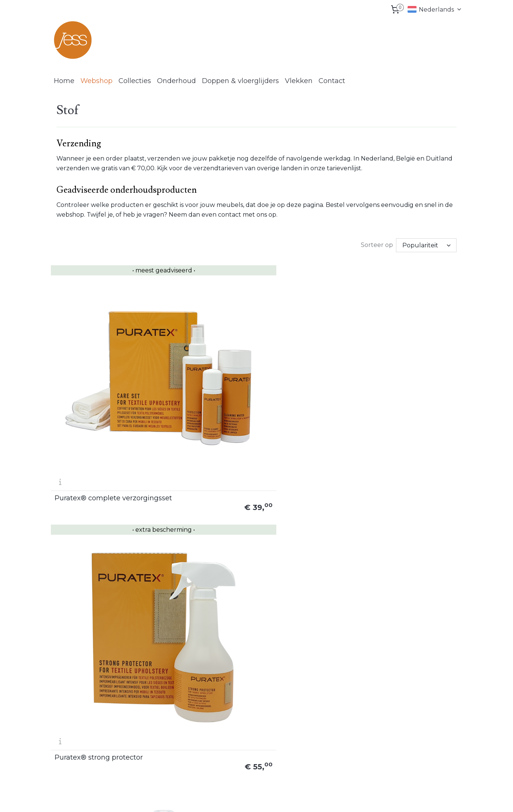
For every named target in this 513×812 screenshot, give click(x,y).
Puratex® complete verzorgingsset (87, 365)
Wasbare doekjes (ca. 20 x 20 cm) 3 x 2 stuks (98, 627)
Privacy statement (415, 723)
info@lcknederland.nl (89, 757)
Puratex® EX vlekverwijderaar (187, 496)
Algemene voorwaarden (423, 715)
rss (217, 798)
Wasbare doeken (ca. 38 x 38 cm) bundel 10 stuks (202, 627)
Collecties (135, 81)
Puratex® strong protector (203, 369)
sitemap (203, 798)
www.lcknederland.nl (246, 732)
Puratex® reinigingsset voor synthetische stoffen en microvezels (97, 493)
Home (64, 81)
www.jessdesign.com (247, 706)
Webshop (96, 81)
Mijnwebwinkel (354, 798)
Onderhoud (176, 81)
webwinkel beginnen (289, 798)
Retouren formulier (416, 698)
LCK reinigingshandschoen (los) (302, 493)
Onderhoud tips (329, 723)
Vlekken (299, 81)
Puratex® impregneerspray (293, 365)
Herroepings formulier (420, 706)
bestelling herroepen (243, 798)
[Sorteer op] (426, 245)
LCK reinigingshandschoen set (412, 496)
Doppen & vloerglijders (240, 81)
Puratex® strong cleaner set (410, 365)
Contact (332, 81)
